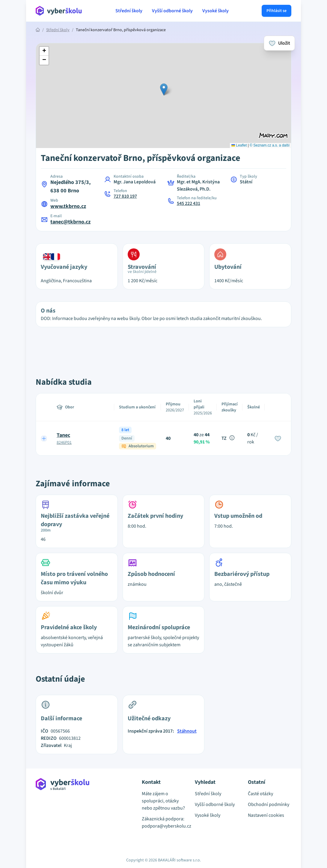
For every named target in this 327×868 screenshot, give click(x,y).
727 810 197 (125, 196)
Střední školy (129, 11)
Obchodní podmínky (269, 804)
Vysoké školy (216, 11)
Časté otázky (260, 794)
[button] (164, 89)
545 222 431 (189, 203)
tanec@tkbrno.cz (70, 222)
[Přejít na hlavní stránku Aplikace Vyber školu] (59, 11)
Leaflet (239, 145)
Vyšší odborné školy (172, 11)
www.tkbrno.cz (68, 206)
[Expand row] (44, 438)
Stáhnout (187, 731)
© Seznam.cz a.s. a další (270, 145)
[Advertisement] (164, 345)
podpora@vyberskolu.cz (163, 826)
